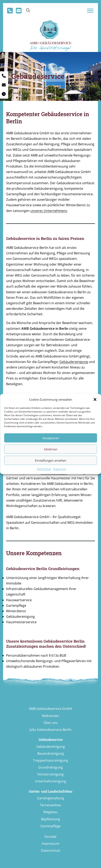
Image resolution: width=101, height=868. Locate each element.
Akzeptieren (51, 438)
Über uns (51, 723)
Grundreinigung (50, 767)
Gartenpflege (50, 826)
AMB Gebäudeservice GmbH (50, 709)
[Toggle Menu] (90, 10)
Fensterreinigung (50, 774)
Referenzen (50, 716)
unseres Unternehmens (49, 211)
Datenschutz (44, 469)
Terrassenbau (50, 805)
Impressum (60, 469)
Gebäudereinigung (74, 362)
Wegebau (50, 812)
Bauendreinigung (51, 753)
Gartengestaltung (50, 798)
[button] (95, 399)
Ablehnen (51, 449)
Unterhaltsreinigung (50, 781)
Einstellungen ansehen (51, 460)
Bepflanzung (50, 819)
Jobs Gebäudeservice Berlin (51, 730)
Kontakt (50, 837)
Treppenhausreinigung (50, 760)
